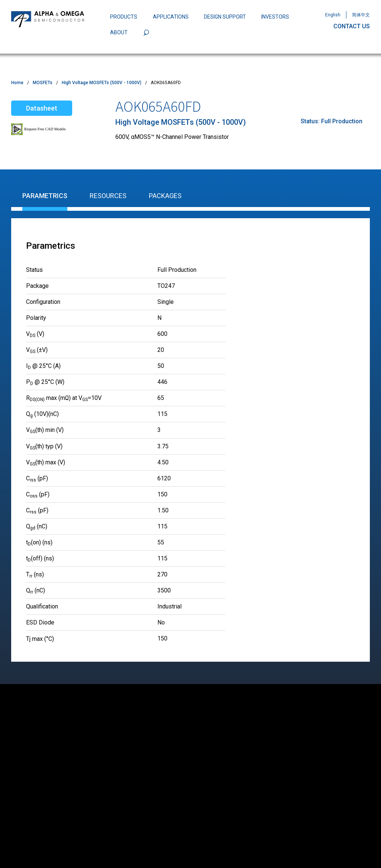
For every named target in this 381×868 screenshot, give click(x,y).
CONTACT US (352, 26)
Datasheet (42, 108)
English (333, 15)
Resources (108, 196)
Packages (165, 196)
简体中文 (361, 15)
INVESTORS (275, 17)
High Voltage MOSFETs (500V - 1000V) (102, 83)
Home (17, 83)
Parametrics (45, 196)
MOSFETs (43, 83)
